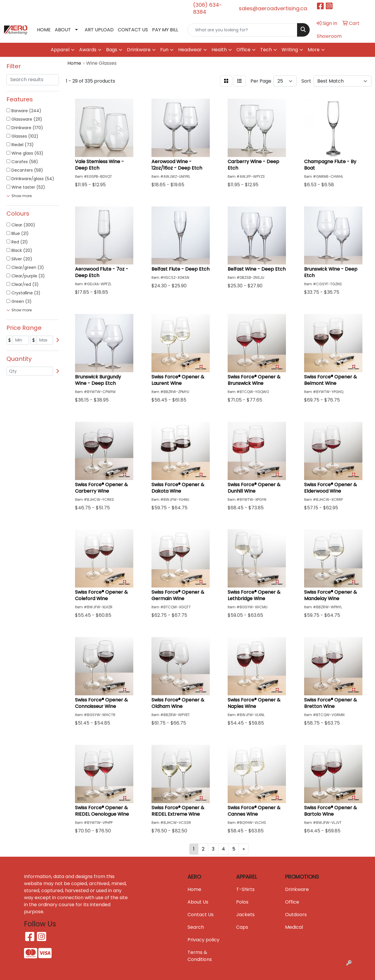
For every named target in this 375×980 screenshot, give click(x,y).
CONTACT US (133, 30)
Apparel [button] (60, 50)
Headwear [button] (190, 50)
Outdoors (296, 915)
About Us (198, 902)
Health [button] (219, 50)
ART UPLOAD (99, 30)
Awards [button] (88, 50)
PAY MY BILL (165, 30)
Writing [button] (290, 50)
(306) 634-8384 (208, 8)
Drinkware (297, 889)
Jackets (245, 915)
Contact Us (201, 915)
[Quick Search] (242, 30)
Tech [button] (266, 50)
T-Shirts (245, 889)
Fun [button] (164, 50)
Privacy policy (203, 940)
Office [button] (243, 50)
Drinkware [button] (139, 50)
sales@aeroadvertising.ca (273, 8)
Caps (242, 927)
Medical (294, 927)
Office (292, 902)
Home (194, 889)
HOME (44, 30)
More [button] (314, 50)
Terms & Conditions (200, 956)
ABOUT (63, 30)
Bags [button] (112, 50)
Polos (242, 902)
